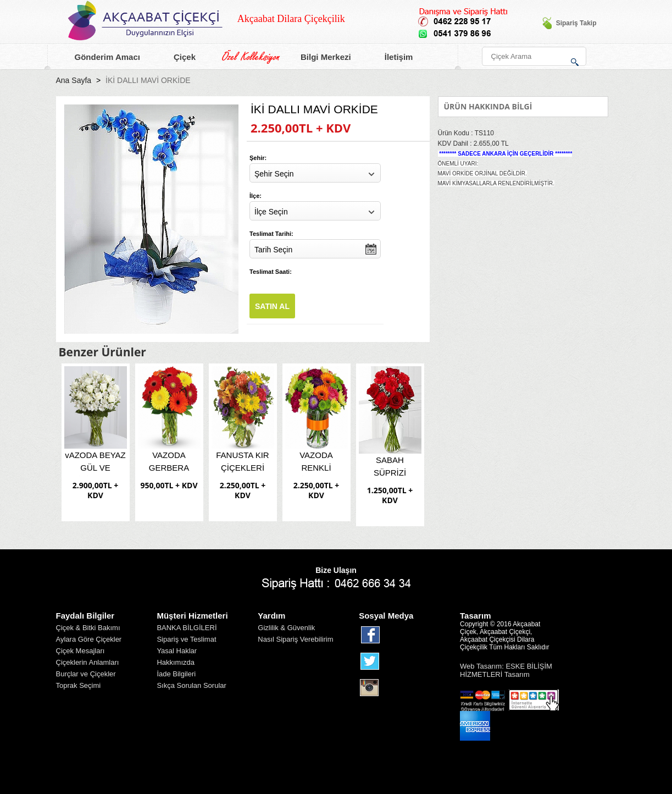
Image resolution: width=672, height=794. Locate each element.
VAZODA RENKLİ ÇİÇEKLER (316, 463)
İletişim (392, 57)
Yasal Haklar (177, 651)
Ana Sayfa (74, 80)
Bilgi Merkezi (319, 57)
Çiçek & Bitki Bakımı (88, 628)
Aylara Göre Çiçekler (89, 639)
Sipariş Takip (569, 23)
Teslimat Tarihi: (271, 234)
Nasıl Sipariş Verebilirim (295, 639)
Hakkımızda (176, 662)
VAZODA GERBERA (169, 461)
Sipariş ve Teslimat (186, 639)
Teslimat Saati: (271, 272)
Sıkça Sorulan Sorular (191, 685)
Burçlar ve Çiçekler (86, 674)
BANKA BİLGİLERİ (187, 628)
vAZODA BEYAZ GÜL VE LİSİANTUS (95, 463)
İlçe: (256, 196)
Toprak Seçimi (79, 685)
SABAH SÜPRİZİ (390, 466)
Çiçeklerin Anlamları (88, 662)
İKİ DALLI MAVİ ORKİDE (148, 80)
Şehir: (258, 158)
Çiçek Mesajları (80, 651)
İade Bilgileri (176, 674)
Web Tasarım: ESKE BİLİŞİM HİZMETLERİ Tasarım (506, 670)
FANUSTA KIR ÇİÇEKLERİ (242, 461)
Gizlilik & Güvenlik (286, 628)
